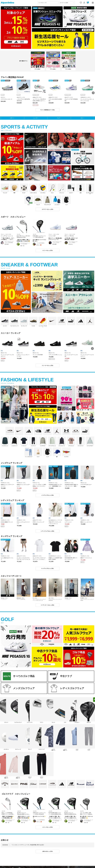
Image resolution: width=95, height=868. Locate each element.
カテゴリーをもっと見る (47, 209)
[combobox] (48, 3)
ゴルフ (82, 118)
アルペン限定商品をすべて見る (47, 110)
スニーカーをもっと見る (47, 365)
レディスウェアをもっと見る (47, 531)
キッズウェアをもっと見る (48, 568)
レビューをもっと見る (47, 250)
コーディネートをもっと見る (47, 605)
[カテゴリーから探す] (67, 3)
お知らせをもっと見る (47, 851)
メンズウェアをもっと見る (48, 495)
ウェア (59, 118)
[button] (93, 93)
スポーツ (12, 118)
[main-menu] (93, 3)
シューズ (35, 118)
